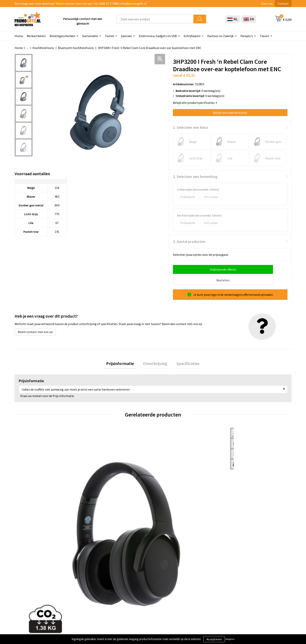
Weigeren (230, 639)
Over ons (267, 4)
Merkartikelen (36, 36)
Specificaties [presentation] (185, 354)
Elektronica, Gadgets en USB (158, 36)
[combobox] (155, 19)
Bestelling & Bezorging (201, 574)
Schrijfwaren (192, 36)
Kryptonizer (139, 598)
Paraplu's (247, 36)
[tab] (123, 354)
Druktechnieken (87, 580)
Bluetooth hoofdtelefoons (76, 48)
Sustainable (90, 36)
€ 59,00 (98, 499)
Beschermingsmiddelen (147, 574)
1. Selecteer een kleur (191, 127)
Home (19, 36)
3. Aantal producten (189, 241)
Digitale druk (140, 592)
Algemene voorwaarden (256, 568)
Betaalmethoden (197, 580)
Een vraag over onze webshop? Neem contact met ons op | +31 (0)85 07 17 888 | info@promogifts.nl (81, 4)
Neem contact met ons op (35, 321)
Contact (283, 4)
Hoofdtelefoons (43, 48)
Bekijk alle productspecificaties (195, 103)
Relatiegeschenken (62, 36)
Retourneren (194, 586)
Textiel (109, 36)
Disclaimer (248, 586)
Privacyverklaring (252, 580)
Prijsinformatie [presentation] (123, 354)
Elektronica (139, 586)
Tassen (264, 36)
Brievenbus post (142, 580)
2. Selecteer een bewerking (195, 176)
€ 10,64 (237, 493)
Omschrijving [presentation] (155, 354)
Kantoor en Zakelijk (220, 36)
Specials (126, 36)
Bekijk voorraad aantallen (230, 113)
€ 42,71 (29, 499)
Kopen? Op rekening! (90, 574)
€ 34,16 (167, 499)
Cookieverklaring (252, 574)
